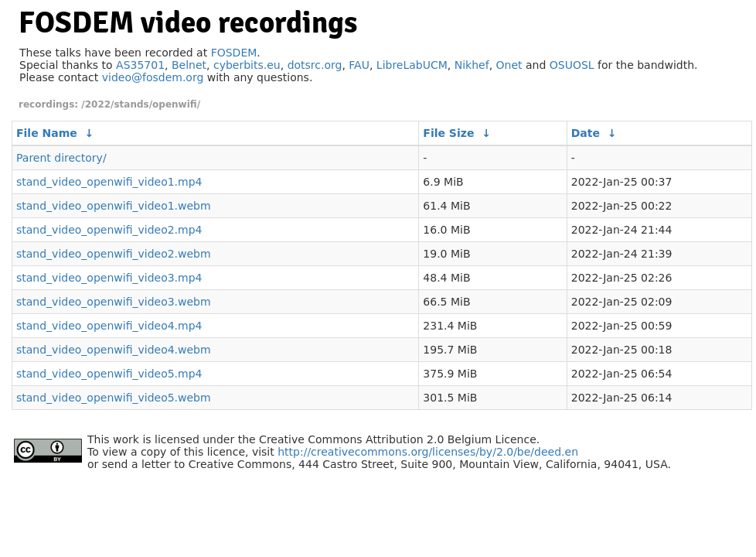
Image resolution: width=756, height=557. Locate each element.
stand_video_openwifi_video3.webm (114, 302)
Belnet (189, 65)
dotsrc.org (315, 65)
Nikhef (472, 65)
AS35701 (140, 65)
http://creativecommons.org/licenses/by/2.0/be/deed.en (428, 452)
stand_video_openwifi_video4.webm (114, 350)
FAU (359, 65)
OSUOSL (572, 65)
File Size (448, 133)
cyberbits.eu (247, 65)
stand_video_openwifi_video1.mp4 (109, 182)
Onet (509, 65)
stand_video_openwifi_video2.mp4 (109, 230)
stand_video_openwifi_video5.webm (114, 398)
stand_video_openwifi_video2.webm (114, 254)
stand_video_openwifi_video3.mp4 (109, 278)
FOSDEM (234, 53)
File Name (47, 133)
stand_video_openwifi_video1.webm (114, 206)
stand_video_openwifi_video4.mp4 (109, 326)
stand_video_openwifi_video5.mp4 (109, 374)
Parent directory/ (61, 158)
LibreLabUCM (412, 65)
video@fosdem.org (153, 77)
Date (586, 133)
